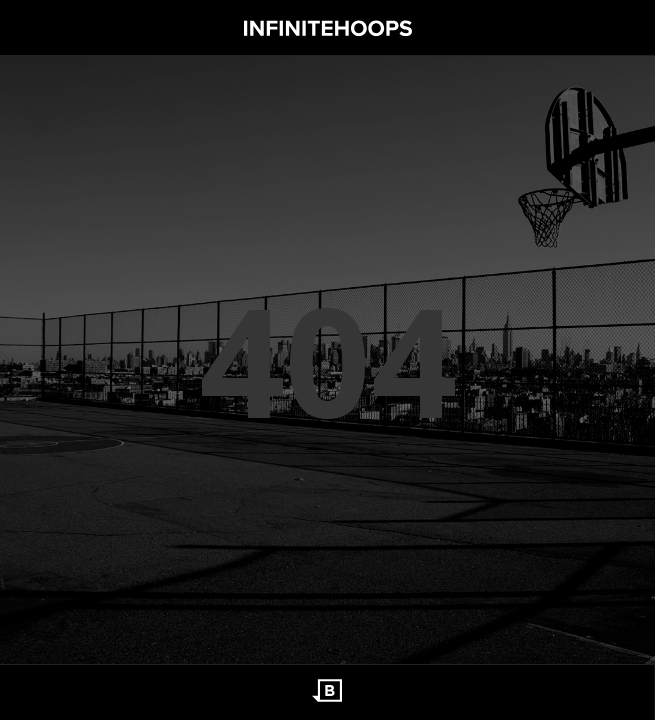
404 (328, 360)
